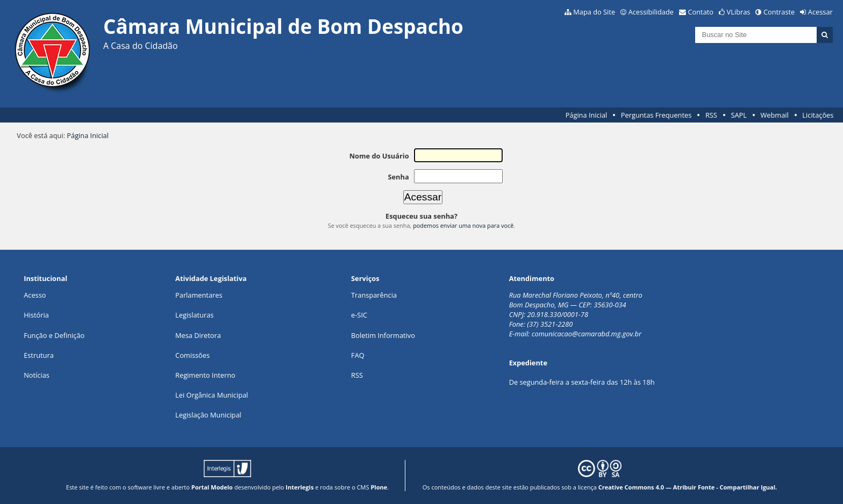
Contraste (779, 12)
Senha (398, 177)
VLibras (739, 12)
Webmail (775, 115)
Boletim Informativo (383, 335)
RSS (711, 115)
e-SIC (359, 315)
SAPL (739, 115)
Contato (701, 12)
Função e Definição (54, 335)
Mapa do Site (594, 12)
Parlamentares (199, 295)
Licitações (818, 115)
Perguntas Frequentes (656, 115)
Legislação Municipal (208, 415)
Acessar (820, 12)
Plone (379, 487)
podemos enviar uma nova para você (463, 225)
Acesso (35, 295)
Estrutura (39, 355)
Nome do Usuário (379, 156)
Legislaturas (194, 315)
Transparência (374, 295)
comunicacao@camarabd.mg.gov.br (587, 334)
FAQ (358, 355)
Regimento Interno (205, 375)
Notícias (37, 375)
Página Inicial (587, 115)
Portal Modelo (212, 487)
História (36, 315)
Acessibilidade (651, 12)
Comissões (192, 355)
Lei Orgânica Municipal (212, 395)
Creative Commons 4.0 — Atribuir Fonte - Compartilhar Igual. (688, 487)
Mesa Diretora (198, 335)
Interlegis (299, 487)
